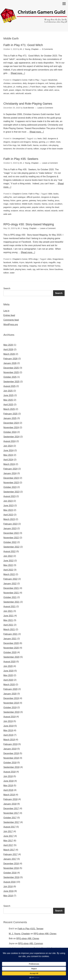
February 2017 (10, 854)
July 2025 (8, 391)
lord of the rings (10, 145)
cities (49, 259)
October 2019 (10, 707)
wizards (28, 93)
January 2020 (10, 694)
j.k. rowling (18, 87)
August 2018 (10, 772)
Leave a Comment (45, 108)
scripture (15, 211)
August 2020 (10, 662)
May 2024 (8, 455)
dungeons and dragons (21, 142)
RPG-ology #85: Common (31, 943)
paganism (8, 207)
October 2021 (10, 597)
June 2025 (8, 395)
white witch (49, 90)
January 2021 (10, 639)
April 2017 (8, 845)
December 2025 (11, 368)
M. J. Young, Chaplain (19, 934)
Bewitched (53, 80)
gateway (33, 200)
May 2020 (8, 675)
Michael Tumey (54, 266)
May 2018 (8, 786)
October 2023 (10, 487)
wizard (47, 211)
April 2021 (8, 625)
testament (8, 149)
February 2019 (10, 744)
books (56, 194)
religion (18, 90)
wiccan (6, 93)
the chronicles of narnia (23, 149)
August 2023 (10, 496)
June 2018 (8, 781)
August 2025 (10, 386)
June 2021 (8, 616)
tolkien (40, 90)
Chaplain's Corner (20, 80)
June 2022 (8, 561)
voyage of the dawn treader (52, 149)
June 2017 (8, 836)
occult (51, 204)
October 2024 (10, 432)
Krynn (22, 262)
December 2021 (11, 588)
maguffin (52, 262)
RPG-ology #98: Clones (45, 934)
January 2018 (10, 804)
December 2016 (11, 864)
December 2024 (11, 423)
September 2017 (11, 822)
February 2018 (10, 799)
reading (7, 211)
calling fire (8, 197)
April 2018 (8, 790)
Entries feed (9, 315)
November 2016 (11, 868)
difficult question (33, 197)
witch (12, 93)
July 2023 (8, 501)
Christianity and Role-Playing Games (28, 104)
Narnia (36, 145)
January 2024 (10, 473)
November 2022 (11, 538)
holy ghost (8, 87)
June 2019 (8, 726)
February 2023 (10, 524)
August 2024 (10, 441)
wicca (57, 90)
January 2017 (10, 859)
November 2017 (11, 813)
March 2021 (9, 629)
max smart (42, 266)
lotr (19, 145)
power (11, 90)
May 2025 (8, 400)
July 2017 (8, 831)
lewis (58, 142)
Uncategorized (18, 139)
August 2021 (10, 607)
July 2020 (8, 666)
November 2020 (11, 648)
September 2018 (11, 767)
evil (47, 83)
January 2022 (10, 584)
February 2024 (10, 469)
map (59, 262)
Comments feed (11, 320)
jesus (25, 87)
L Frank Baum (35, 87)
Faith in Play (34, 80)
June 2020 (8, 671)
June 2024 (8, 450)
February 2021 (10, 634)
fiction (13, 200)
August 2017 (10, 827)
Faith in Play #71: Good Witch (23, 45)
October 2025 (10, 377)
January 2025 (10, 418)
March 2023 (9, 519)
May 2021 (8, 620)
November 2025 (11, 372)
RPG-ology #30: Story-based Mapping (29, 224)
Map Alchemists (10, 266)
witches (40, 211)
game (19, 200)
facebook (7, 262)
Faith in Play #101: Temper (31, 929)
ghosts (59, 83)
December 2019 (11, 698)
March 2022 (9, 574)
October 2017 (10, 818)
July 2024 (8, 446)
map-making (23, 266)
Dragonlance (58, 259)
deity (25, 83)
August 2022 (10, 551)
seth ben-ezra (42, 269)
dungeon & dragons (36, 83)
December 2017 (11, 808)
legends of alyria (41, 262)
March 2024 (9, 464)
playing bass (20, 269)
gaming (42, 142)
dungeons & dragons (50, 197)
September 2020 (11, 657)
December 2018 (11, 753)
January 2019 (10, 749)
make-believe (15, 204)
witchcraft (20, 93)
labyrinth (29, 262)
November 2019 (11, 703)
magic (44, 87)
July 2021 (8, 611)
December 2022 (11, 533)
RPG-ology (33, 259)
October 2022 (10, 542)
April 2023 (8, 515)
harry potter (42, 200)
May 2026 (8, 345)
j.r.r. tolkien (51, 142)
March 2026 (9, 354)
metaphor (52, 87)
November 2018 (11, 758)
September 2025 (11, 382)
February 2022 (10, 579)
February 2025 (10, 414)
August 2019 (10, 717)
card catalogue (19, 197)
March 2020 (9, 685)
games (25, 200)
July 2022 (8, 556)
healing (51, 200)
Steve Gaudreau (56, 269)
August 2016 (10, 882)
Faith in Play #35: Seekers (21, 159)
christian (7, 83)
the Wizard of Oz (29, 90)
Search (7, 288)
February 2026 (10, 359)
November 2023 (11, 483)
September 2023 (11, 492)
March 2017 (9, 850)
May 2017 (8, 841)
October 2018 (10, 763)
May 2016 (8, 896)
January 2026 (10, 363)
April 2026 (8, 349)
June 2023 (8, 506)
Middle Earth (27, 145)
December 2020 (11, 643)
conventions (17, 83)
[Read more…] (18, 73)
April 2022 (8, 570)
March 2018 (9, 795)
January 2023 (10, 528)
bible (50, 194)
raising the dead (52, 207)
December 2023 (11, 478)
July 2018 (8, 776)
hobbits (15, 262)
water (12, 273)
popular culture (38, 207)
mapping (33, 266)
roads (29, 269)
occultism (43, 145)
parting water (25, 207)
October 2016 (10, 873)
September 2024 (11, 437)
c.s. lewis (38, 139)
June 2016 (8, 891)
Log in (6, 311)
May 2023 (8, 510)
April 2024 (8, 460)
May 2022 (8, 565)
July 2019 (8, 721)
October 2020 (10, 652)
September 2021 (11, 602)
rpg (34, 269)
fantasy (52, 83)
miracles (37, 204)
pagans (16, 207)
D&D (45, 139)
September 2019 (11, 712)
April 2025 (8, 405)
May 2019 (8, 730)
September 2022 (11, 547)
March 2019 (9, 740)
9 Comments (47, 49)
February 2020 (10, 689)
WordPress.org (11, 324)
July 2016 (8, 887)
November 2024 (11, 427)
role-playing (53, 145)
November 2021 (11, 593)
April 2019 (8, 735)
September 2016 (11, 877)
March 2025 (9, 409)
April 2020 (8, 680)
